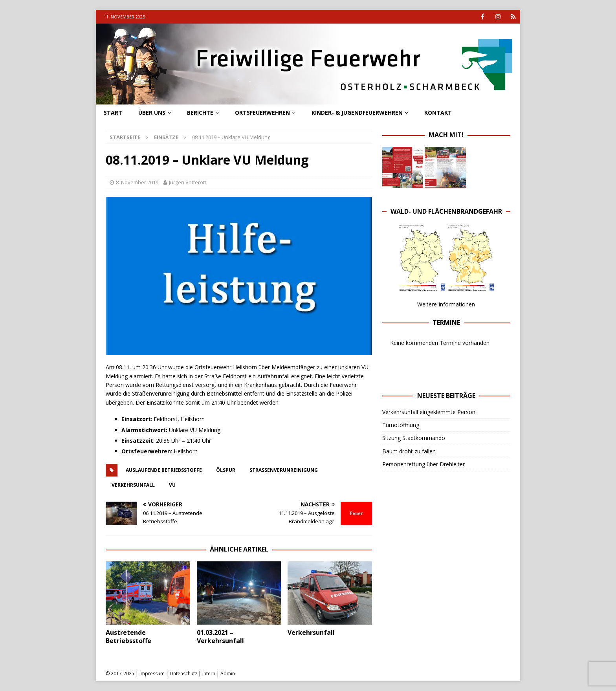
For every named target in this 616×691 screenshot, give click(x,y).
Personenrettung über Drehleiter (423, 464)
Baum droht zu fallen (409, 451)
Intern (209, 674)
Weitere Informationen (446, 304)
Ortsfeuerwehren (262, 113)
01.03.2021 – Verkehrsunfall (220, 637)
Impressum (152, 674)
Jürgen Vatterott (188, 182)
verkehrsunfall (133, 485)
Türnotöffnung (401, 425)
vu (172, 485)
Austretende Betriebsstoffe (128, 637)
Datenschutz (183, 674)
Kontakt (438, 113)
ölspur (226, 470)
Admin (228, 674)
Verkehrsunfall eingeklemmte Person (429, 412)
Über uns (152, 113)
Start (113, 113)
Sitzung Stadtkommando (414, 438)
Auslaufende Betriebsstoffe (164, 470)
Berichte (200, 113)
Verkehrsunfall (311, 632)
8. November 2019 (137, 182)
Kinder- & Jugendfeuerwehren (357, 113)
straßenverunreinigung (284, 470)
